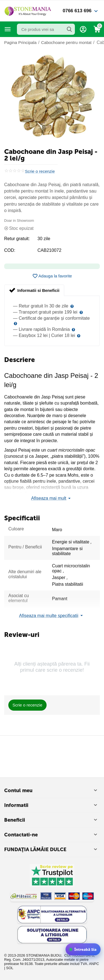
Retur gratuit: (17, 239)
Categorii (8, 29)
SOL (10, 968)
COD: (10, 250)
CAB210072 (49, 250)
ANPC (94, 964)
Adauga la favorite (52, 276)
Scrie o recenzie (40, 171)
